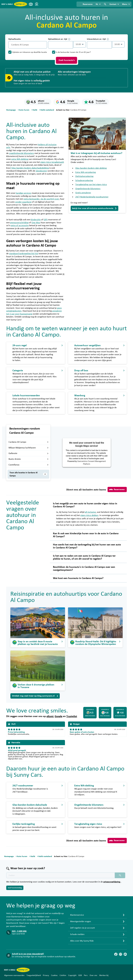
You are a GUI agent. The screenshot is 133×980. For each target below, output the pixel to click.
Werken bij (104, 975)
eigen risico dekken (89, 515)
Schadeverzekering (84, 180)
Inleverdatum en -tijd (98, 39)
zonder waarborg (23, 202)
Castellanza (29, 465)
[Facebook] (116, 954)
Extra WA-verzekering (86, 172)
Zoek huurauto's (67, 60)
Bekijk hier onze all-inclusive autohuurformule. (94, 208)
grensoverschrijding (19, 223)
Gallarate (29, 453)
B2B (80, 975)
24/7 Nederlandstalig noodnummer (92, 197)
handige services (23, 193)
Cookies (54, 975)
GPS (46, 220)
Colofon (63, 975)
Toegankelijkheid (34, 975)
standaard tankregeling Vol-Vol (24, 254)
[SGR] (36, 4)
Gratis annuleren (83, 193)
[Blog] (125, 954)
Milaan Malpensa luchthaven (29, 448)
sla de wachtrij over (50, 199)
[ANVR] (31, 4)
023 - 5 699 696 (19, 931)
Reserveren (117, 489)
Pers (86, 975)
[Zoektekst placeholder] (61, 875)
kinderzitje (36, 220)
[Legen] (44, 45)
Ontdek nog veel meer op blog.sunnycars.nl (35, 696)
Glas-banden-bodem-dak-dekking (91, 168)
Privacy (46, 975)
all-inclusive (90, 512)
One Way (36, 223)
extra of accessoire (20, 225)
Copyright (72, 975)
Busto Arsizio (29, 459)
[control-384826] (61, 45)
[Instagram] (121, 954)
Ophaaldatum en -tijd (59, 39)
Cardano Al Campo (29, 442)
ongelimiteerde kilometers (21, 153)
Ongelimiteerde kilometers (88, 189)
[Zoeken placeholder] (120, 875)
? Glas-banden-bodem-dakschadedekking (29, 168)
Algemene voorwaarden (14, 975)
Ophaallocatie (14, 39)
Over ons (93, 975)
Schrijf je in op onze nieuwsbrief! (28, 954)
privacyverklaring (112, 882)
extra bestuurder (32, 199)
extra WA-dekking (20, 159)
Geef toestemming (15, 888)
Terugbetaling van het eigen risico (91, 185)
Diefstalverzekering (84, 176)
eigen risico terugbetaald (52, 162)
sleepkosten (41, 171)
